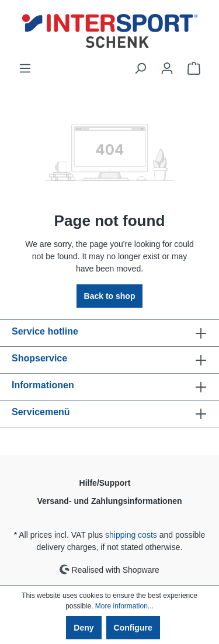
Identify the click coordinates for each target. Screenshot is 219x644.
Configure (133, 628)
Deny (84, 628)
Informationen (43, 385)
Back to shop (110, 296)
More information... (124, 606)
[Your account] (167, 68)
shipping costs (131, 535)
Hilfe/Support (105, 483)
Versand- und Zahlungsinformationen (109, 501)
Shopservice (39, 358)
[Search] (140, 68)
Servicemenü (41, 412)
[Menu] (25, 68)
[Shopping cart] (194, 68)
